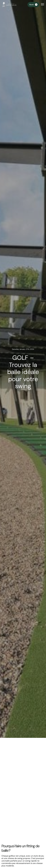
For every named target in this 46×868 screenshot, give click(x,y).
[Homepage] (9, 5)
